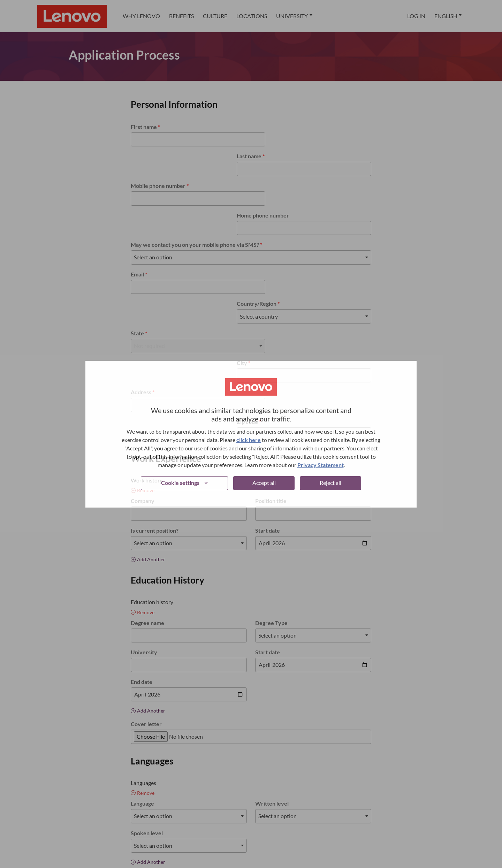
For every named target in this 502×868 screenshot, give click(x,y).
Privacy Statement (321, 465)
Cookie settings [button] (180, 483)
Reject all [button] (330, 483)
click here (249, 440)
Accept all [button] (264, 483)
